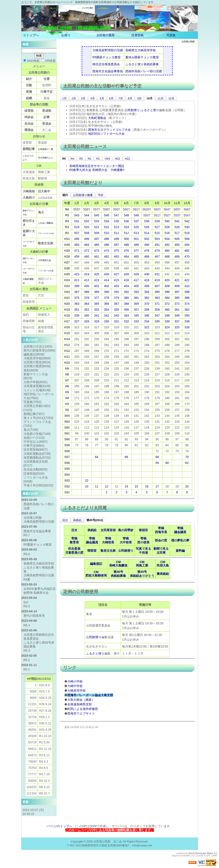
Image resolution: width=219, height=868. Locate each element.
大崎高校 (29, 191)
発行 (65, 195)
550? (147, 215)
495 (77, 239)
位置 (47, 79)
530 (187, 227)
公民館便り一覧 (46, 149)
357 (136, 310)
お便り (66, 35)
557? (97, 209)
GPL (208, 856)
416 (126, 280)
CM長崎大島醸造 (118, 564)
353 (97, 310)
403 (116, 286)
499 (116, 239)
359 (157, 310)
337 (177, 321)
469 (177, 257)
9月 (139, 98)
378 (106, 298)
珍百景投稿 (36, 449)
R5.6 (27, 554)
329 (97, 321)
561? (136, 209)
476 (126, 251)
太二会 (47, 130)
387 (77, 292)
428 (126, 274)
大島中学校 (36, 382)
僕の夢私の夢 (180, 540)
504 (167, 239)
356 (126, 310)
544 (87, 215)
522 (106, 227)
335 (157, 321)
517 (177, 233)
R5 (64, 159)
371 (157, 304)
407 (157, 286)
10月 (150, 98)
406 (147, 286)
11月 (160, 98)
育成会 (47, 124)
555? (77, 209)
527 (157, 227)
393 (136, 292)
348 (167, 315)
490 (147, 245)
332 (126, 321)
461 (97, 257)
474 (106, 251)
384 (167, 298)
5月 (102, 98)
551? (157, 215)
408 (167, 286)
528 (167, 227)
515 (157, 233)
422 (187, 280)
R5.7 (27, 535)
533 (97, 221)
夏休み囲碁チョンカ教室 (142, 57)
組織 (29, 98)
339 (77, 315)
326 (187, 327)
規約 (26, 315)
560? (126, 209)
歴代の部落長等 (39, 350)
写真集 (171, 35)
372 (167, 304)
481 (177, 251)
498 (106, 239)
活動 (29, 85)
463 (116, 257)
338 (187, 321)
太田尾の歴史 (37, 362)
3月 (83, 98)
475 (116, 251)
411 (77, 280)
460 (87, 257)
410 (187, 286)
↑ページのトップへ (59, 826)
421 (177, 280)
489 (136, 245)
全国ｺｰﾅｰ (34, 438)
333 (136, 321)
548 (126, 215)
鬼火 (41, 212)
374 (187, 304)
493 (177, 245)
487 (116, 245)
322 (147, 327)
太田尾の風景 (105, 35)
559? (116, 209)
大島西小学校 (37, 434)
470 (187, 257)
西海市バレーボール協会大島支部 (90, 695)
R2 (90, 159)
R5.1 (27, 669)
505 (177, 239)
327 (77, 321)
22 (87, 480)
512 (126, 233)
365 (97, 304)
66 (126, 457)
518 (187, 233)
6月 (111, 98)
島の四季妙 (126, 530)
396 (167, 292)
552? (167, 215)
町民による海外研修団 (83, 709)
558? (106, 209)
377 (97, 298)
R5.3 (27, 651)
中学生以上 (36, 442)
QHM (214, 856)
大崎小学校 (75, 681)
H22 (127, 159)
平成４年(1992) (38, 485)
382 (147, 298)
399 (77, 286)
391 (116, 292)
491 (157, 245)
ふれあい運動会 (46, 223)
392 (126, 292)
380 (126, 298)
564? (167, 209)
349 (177, 315)
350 (187, 315)
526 (147, 227)
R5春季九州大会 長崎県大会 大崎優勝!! (97, 170)
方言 (41, 295)
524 (126, 227)
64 (97, 457)
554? (187, 215)
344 (126, 315)
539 (157, 221)
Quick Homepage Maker (201, 853)
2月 (74, 98)
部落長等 (29, 302)
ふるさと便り (150, 110)
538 (147, 221)
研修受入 (44, 315)
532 (87, 221)
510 (106, 233)
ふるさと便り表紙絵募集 (142, 64)
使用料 (47, 85)
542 (187, 221)
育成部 (47, 111)
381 (136, 298)
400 (87, 286)
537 (136, 221)
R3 (81, 159)
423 (77, 274)
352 (87, 310)
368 (126, 304)
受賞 (29, 92)
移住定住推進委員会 (106, 64)
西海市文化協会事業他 (108, 71)
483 (77, 245)
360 (167, 310)
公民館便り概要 (83, 195)
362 (187, 310)
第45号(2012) (95, 520)
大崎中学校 (75, 686)
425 (97, 274)
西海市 (93, 130)
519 (77, 227)
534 (106, 221)
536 (126, 221)
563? (157, 209)
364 (87, 304)
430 (147, 274)
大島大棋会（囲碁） (81, 700)
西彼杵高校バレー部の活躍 (144, 71)
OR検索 (48, 61)
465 (136, 257)
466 (147, 257)
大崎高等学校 (76, 691)
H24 (107, 159)
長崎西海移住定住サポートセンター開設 (97, 166)
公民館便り (132, 110)
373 (177, 304)
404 (126, 286)
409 (177, 286)
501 (136, 239)
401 (97, 286)
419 (157, 280)
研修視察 (29, 321)
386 (187, 298)
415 (116, 280)
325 (177, 327)
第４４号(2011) (38, 418)
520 (87, 227)
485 (97, 245)
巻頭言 (143, 530)
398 (187, 292)
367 (116, 304)
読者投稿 (138, 35)
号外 (101, 195)
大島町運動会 (97, 118)
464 (126, 257)
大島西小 (29, 198)
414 (106, 280)
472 (87, 251)
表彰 (31, 370)
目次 (65, 520)
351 (77, 310)
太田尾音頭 (108, 530)
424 (87, 274)
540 (167, 221)
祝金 (47, 98)
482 (187, 251)
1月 (65, 98)
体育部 (29, 111)
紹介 (29, 79)
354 (106, 310)
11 (97, 486)
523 (116, 227)
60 (167, 463)
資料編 (180, 551)
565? (177, 209)
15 (136, 486)
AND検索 (31, 61)
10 (87, 486)
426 (106, 274)
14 (126, 486)
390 (106, 292)
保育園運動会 (37, 458)
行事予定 (47, 92)
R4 (73, 159)
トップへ (32, 35)
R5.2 (27, 660)
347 (157, 315)
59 (157, 463)
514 (147, 233)
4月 (93, 98)
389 (97, 292)
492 (167, 245)
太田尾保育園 (45, 198)
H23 (117, 159)
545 (97, 215)
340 (87, 315)
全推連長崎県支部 (80, 704)
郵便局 (42, 178)
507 (77, 233)
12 (107, 486)
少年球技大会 (44, 260)
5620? (147, 209)
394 (147, 292)
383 (157, 298)
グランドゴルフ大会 (117, 130)
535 (116, 221)
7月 (121, 98)
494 (187, 245)
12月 (171, 98)
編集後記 (96, 564)
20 (187, 486)
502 (147, 239)
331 (116, 321)
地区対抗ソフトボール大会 (106, 134)
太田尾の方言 (38, 346)
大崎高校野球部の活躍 (108, 50)
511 (116, 233)
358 (147, 310)
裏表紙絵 (163, 574)
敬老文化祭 (108, 551)
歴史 (26, 295)
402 (106, 286)
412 (87, 280)
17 (157, 486)
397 (177, 292)
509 (97, 233)
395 (157, 292)
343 (116, 315)
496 (87, 239)
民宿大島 (29, 178)
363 (77, 304)
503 (157, 239)
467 (157, 257)
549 (136, 215)
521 (97, 227)
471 (77, 251)
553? (177, 215)
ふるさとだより (78, 508)
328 (87, 321)
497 (97, 239)
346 (147, 315)
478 (147, 251)
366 (106, 304)
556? (87, 209)
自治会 (29, 124)
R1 (98, 159)
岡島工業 (44, 172)
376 (87, 298)
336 (167, 321)
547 (116, 215)
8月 (130, 98)
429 (136, 274)
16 (147, 486)
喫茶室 (92, 551)
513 (136, 233)
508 (87, 233)
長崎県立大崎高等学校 (141, 50)
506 (187, 239)
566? (187, 209)
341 (97, 315)
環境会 (29, 130)
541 (177, 221)
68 (157, 457)
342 (106, 315)
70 (187, 457)
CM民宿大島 (163, 564)
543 (77, 215)
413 (97, 280)
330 (106, 321)
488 (126, 245)
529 (177, 227)
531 (77, 221)
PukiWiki (186, 856)
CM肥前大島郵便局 (96, 574)
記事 (47, 117)
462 (106, 257)
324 (167, 327)
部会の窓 (161, 540)
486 (106, 245)
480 (167, 251)
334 (147, 321)
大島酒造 (29, 172)
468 (167, 257)
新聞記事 (29, 149)
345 (136, 315)
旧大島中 (44, 191)
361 (177, 310)
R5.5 (27, 606)
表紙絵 (77, 520)
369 (136, 304)
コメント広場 (37, 390)
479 (157, 251)
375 (77, 298)
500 (126, 239)
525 (136, 227)
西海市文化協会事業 (37, 531)
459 (77, 257)
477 (136, 251)
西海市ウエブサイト (81, 713)
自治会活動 (36, 469)
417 (136, 280)
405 (136, 286)
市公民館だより (46, 158)
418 (147, 280)
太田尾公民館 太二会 (108, 841)
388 (87, 292)
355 (116, 310)
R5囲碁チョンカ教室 (107, 57)
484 (87, 245)
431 (157, 274)
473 (97, 251)
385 (177, 298)
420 (167, 280)
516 (167, 233)
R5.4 (27, 625)
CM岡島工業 (142, 564)
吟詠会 (29, 117)
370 (147, 304)
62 (187, 463)
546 (106, 215)
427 (116, 274)
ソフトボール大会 (46, 271)
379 (116, 298)
